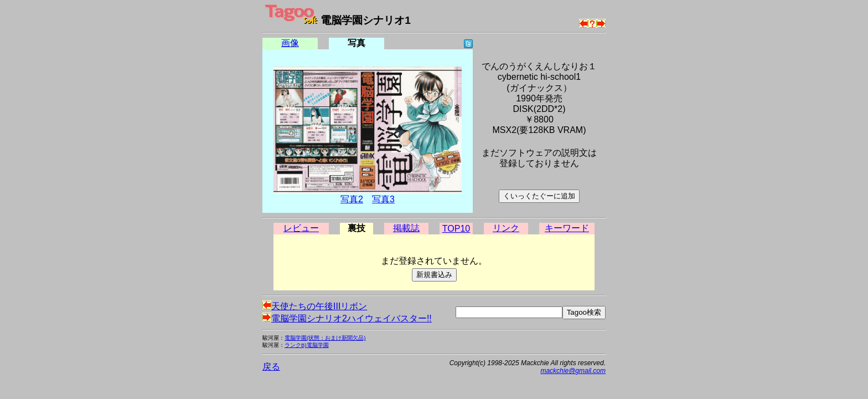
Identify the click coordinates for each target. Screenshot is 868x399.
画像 (290, 43)
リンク (506, 228)
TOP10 (456, 229)
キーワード (567, 228)
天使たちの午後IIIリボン (315, 306)
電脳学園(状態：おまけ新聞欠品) (325, 338)
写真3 (383, 199)
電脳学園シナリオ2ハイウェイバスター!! (347, 318)
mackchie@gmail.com (573, 371)
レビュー (301, 228)
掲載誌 (406, 228)
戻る (271, 367)
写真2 (352, 199)
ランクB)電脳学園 (307, 345)
